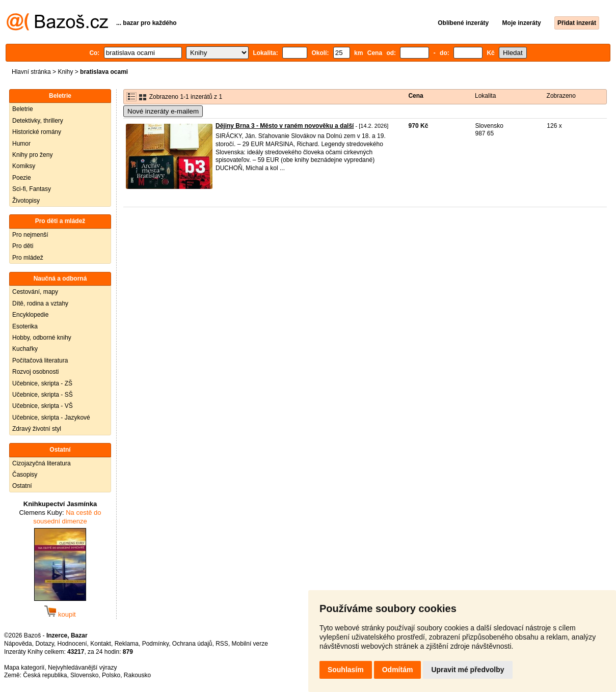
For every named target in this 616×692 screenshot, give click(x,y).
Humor (21, 144)
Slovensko (84, 675)
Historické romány (37, 132)
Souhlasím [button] (346, 670)
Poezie (22, 178)
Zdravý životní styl (37, 429)
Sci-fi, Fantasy (32, 189)
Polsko (111, 675)
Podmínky (155, 644)
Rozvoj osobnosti (35, 372)
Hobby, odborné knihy (42, 338)
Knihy (65, 72)
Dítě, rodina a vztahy (40, 303)
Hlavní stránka (31, 72)
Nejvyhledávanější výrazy (82, 668)
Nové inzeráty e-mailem (163, 111)
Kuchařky (25, 349)
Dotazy (44, 644)
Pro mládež (28, 258)
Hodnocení (72, 644)
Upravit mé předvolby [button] (467, 670)
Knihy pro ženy (32, 155)
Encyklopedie (30, 315)
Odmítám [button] (398, 670)
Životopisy (26, 201)
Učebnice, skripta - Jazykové (51, 418)
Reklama (127, 644)
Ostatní (22, 486)
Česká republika (45, 675)
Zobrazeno (561, 96)
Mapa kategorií (24, 668)
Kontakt (101, 644)
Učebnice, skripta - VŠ (43, 406)
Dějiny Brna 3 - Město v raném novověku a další (285, 126)
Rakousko (137, 675)
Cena (416, 96)
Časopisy (25, 475)
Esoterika (25, 326)
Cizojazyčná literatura (42, 463)
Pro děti (23, 246)
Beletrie (23, 109)
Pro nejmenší (30, 235)
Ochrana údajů (192, 644)
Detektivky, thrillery (38, 121)
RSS (222, 644)
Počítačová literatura (40, 361)
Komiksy (24, 166)
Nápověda (18, 644)
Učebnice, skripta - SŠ (43, 395)
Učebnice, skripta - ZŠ (42, 383)
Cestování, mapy (35, 292)
